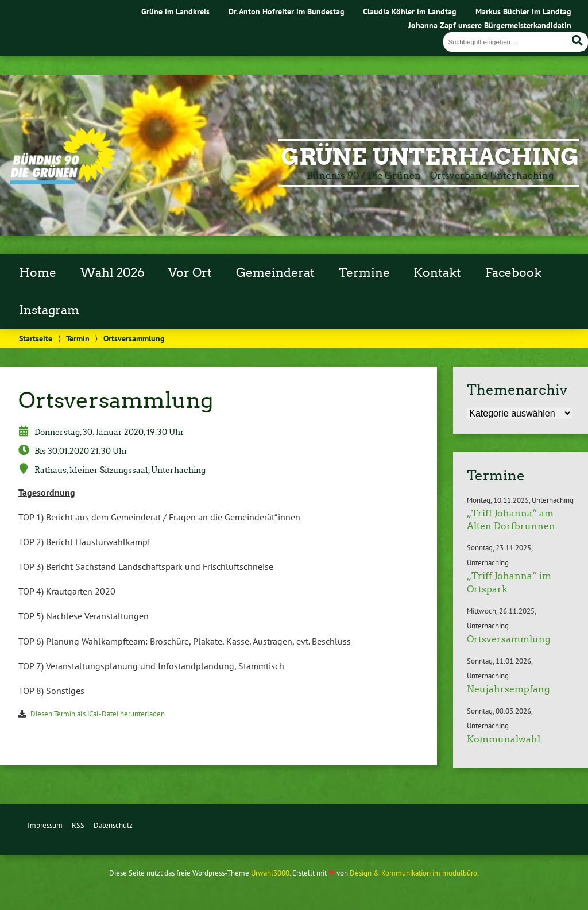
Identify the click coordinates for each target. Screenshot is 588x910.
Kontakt (437, 273)
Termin (78, 338)
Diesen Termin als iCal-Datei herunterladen (98, 714)
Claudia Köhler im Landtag (410, 11)
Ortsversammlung (508, 639)
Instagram (49, 310)
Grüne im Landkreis (175, 11)
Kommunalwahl (504, 739)
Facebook (513, 273)
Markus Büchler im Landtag (523, 11)
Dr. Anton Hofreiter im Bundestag (287, 11)
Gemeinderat (275, 273)
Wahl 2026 (113, 273)
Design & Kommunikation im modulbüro (413, 873)
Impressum (45, 825)
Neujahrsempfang (508, 689)
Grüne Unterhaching (430, 157)
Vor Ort (190, 273)
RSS (78, 825)
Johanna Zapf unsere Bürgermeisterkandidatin (490, 25)
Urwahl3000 (270, 873)
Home (38, 273)
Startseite (36, 338)
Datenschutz (113, 825)
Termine (364, 273)
